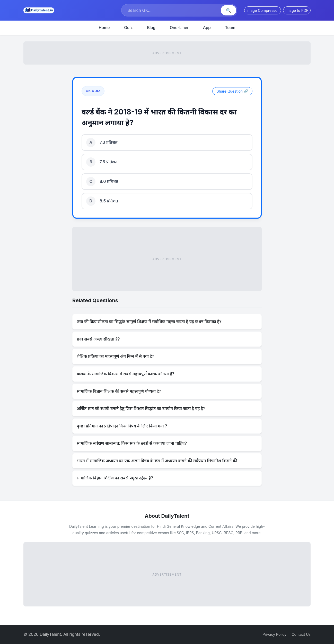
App (207, 28)
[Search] (172, 10)
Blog (151, 28)
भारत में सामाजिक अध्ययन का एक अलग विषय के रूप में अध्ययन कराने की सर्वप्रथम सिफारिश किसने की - (158, 461)
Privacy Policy (274, 634)
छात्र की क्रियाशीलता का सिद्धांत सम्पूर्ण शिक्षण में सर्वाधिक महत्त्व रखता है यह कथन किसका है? (149, 321)
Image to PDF (297, 10)
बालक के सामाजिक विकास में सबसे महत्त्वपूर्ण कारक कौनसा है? (125, 374)
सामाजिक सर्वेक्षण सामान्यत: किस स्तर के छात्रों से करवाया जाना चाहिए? (132, 443)
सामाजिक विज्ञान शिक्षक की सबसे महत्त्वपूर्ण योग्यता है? (119, 391)
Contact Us (301, 634)
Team (230, 28)
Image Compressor (263, 10)
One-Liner (179, 28)
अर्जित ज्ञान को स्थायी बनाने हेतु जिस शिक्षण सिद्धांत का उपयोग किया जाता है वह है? (141, 408)
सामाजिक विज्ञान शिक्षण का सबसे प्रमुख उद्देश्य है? (115, 478)
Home (104, 28)
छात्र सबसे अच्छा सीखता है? (98, 339)
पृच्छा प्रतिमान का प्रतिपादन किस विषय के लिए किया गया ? (122, 426)
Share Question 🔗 (232, 91)
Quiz (128, 28)
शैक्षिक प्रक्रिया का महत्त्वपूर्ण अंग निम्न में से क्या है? (115, 356)
